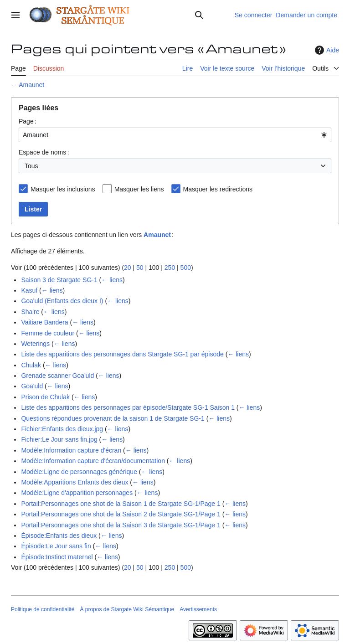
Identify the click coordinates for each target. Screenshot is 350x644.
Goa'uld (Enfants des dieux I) (62, 301)
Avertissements (198, 609)
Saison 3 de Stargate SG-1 (59, 280)
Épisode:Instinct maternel (57, 557)
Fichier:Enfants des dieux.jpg (62, 429)
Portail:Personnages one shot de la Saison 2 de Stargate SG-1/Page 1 (121, 514)
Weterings (35, 344)
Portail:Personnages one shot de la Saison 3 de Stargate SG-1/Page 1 (121, 525)
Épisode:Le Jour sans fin (56, 546)
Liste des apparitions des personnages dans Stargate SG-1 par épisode (122, 354)
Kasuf (29, 290)
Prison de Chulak (45, 397)
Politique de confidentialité (43, 609)
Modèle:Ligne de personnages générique (79, 472)
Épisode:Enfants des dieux (59, 536)
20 (128, 268)
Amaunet (31, 85)
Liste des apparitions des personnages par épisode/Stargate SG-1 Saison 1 (128, 407)
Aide (326, 50)
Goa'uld (32, 386)
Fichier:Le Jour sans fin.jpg (59, 439)
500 (186, 268)
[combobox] (175, 135)
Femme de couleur (48, 333)
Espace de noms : (44, 152)
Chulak (31, 365)
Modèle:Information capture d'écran (71, 450)
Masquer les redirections (218, 189)
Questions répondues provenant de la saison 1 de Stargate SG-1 (113, 418)
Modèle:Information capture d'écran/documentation (93, 461)
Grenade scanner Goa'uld (57, 376)
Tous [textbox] (31, 166)
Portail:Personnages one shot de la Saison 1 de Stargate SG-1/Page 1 (121, 504)
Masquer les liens (139, 189)
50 (140, 268)
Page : (28, 121)
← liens (112, 280)
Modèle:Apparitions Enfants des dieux (75, 482)
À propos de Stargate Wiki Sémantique (127, 609)
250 (170, 268)
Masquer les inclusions (63, 189)
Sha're (30, 312)
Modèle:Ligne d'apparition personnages (77, 493)
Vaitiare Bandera (44, 322)
